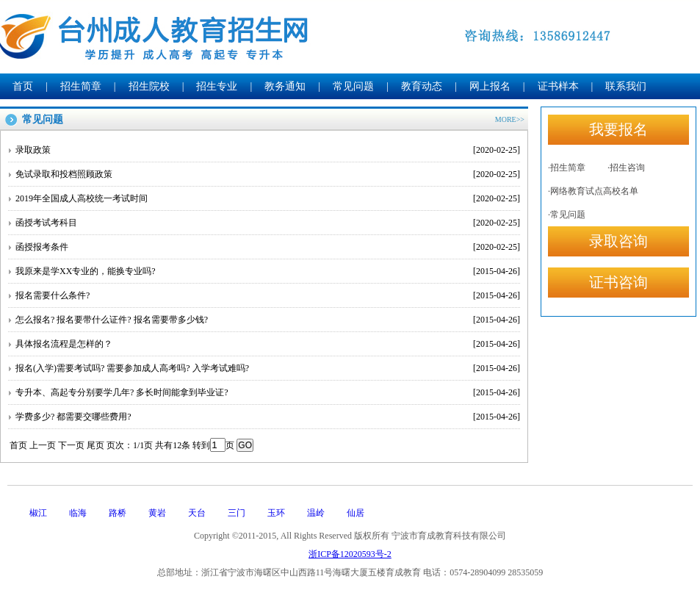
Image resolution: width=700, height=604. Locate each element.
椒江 (38, 513)
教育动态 (422, 86)
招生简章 (81, 86)
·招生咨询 (626, 168)
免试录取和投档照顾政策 (268, 174)
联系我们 (626, 86)
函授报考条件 (268, 247)
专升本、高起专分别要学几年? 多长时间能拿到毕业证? (268, 392)
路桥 (118, 513)
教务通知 (285, 86)
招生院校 (149, 86)
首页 (23, 86)
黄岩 (157, 513)
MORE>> (510, 119)
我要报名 (618, 129)
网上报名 (490, 86)
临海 (78, 513)
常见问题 (353, 86)
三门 (237, 513)
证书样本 (558, 86)
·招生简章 (567, 168)
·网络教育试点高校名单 (593, 191)
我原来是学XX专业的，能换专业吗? (268, 271)
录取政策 (268, 150)
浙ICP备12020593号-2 (350, 554)
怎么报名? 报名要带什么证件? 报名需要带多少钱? (268, 320)
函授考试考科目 (268, 223)
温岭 (316, 513)
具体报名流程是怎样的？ (268, 344)
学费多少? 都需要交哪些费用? (268, 417)
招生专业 (217, 86)
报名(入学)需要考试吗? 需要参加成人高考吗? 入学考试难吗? (268, 368)
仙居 (356, 513)
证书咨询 (618, 282)
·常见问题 (567, 215)
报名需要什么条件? (268, 295)
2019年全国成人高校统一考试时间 (268, 198)
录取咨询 (618, 241)
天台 (197, 513)
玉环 (276, 513)
